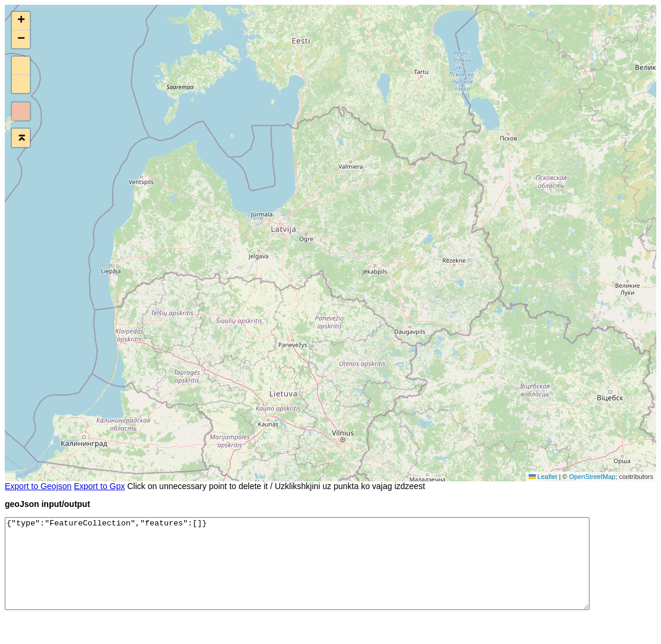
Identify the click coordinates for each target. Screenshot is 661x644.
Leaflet (543, 477)
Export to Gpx (100, 486)
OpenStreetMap (592, 477)
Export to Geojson (38, 486)
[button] (21, 21)
